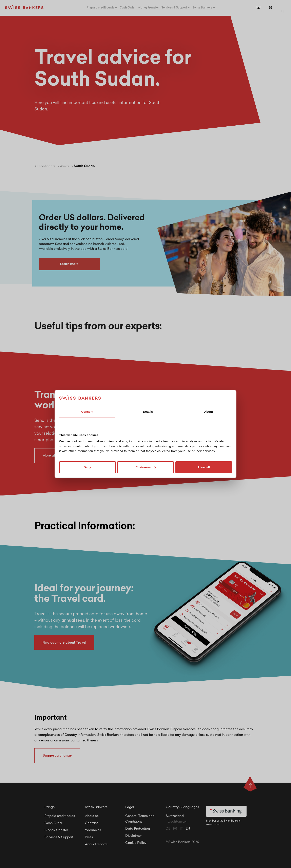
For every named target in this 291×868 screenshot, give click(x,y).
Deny (87, 467)
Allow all (204, 467)
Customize (146, 467)
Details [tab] (148, 412)
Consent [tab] (87, 412)
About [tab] (208, 412)
